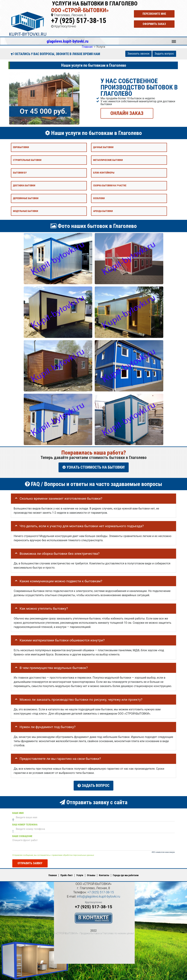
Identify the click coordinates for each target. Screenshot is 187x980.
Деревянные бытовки (26, 198)
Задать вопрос (164, 54)
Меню (174, 40)
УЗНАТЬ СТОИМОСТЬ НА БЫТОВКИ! (94, 467)
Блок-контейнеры (104, 173)
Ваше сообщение (22, 836)
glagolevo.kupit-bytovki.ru (68, 41)
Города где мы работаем (126, 875)
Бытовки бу (20, 173)
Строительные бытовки (27, 160)
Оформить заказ (154, 24)
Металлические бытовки (108, 160)
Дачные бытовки (103, 147)
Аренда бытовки (103, 211)
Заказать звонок (138, 54)
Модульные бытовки (25, 211)
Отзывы (91, 875)
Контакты (104, 875)
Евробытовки (21, 147)
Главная (53, 875)
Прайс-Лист (67, 875)
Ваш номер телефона (25, 825)
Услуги (80, 875)
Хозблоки (99, 198)
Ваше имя (18, 813)
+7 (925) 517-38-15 (79, 21)
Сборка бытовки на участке (110, 186)
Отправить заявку (30, 863)
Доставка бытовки (24, 186)
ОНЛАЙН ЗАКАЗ (127, 113)
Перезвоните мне (154, 14)
